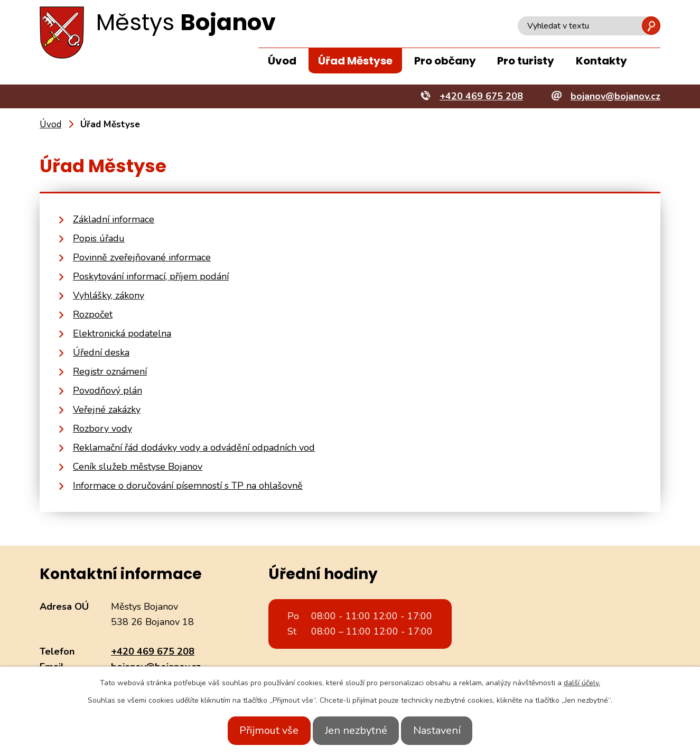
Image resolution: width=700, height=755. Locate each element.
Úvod (282, 61)
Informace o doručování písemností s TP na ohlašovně (188, 486)
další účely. (582, 683)
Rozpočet (93, 314)
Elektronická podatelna (122, 333)
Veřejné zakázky (107, 409)
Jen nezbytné (356, 730)
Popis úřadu (99, 238)
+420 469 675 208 (153, 651)
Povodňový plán (108, 390)
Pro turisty (526, 61)
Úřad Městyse (355, 61)
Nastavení (447, 730)
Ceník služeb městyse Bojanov (138, 467)
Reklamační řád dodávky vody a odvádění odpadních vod (194, 448)
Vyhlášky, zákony (109, 295)
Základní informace (114, 219)
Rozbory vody (102, 428)
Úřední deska (101, 352)
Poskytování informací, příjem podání (151, 276)
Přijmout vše (259, 730)
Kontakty (601, 61)
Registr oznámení (110, 371)
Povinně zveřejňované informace (142, 257)
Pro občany (445, 61)
